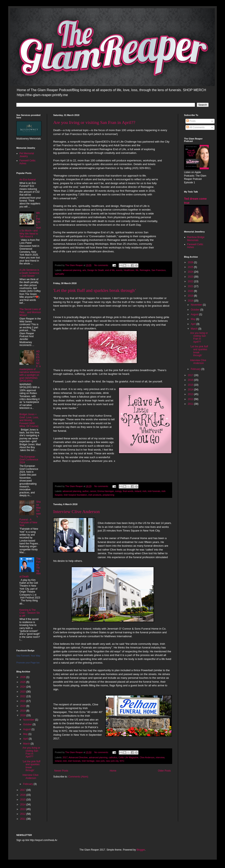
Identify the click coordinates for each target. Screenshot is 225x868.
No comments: (102, 265)
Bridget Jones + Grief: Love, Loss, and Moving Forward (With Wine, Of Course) (29, 420)
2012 (23, 814)
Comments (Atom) (78, 777)
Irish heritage (88, 761)
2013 (23, 809)
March (27, 744)
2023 (23, 692)
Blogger (141, 850)
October (28, 724)
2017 (65, 757)
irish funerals (154, 491)
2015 (23, 800)
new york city (112, 761)
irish (145, 491)
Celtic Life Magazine (128, 757)
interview (160, 757)
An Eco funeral (28, 180)
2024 (23, 687)
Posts (191, 121)
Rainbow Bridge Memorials (196, 239)
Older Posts (164, 771)
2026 (23, 677)
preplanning (108, 495)
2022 (23, 696)
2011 (23, 819)
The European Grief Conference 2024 (29, 460)
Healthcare (129, 270)
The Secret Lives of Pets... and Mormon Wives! (30, 312)
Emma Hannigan (106, 491)
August (27, 729)
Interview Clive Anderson (76, 512)
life (137, 270)
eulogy (118, 491)
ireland (138, 491)
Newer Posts (61, 771)
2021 (23, 701)
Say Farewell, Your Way (28, 656)
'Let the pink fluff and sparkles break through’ (95, 290)
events (119, 270)
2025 (23, 682)
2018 (23, 715)
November (29, 720)
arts (84, 270)
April (26, 739)
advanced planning (72, 270)
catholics (113, 757)
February (28, 784)
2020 (23, 706)
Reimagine (145, 270)
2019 (23, 711)
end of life (110, 270)
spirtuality (60, 274)
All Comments (195, 127)
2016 (23, 795)
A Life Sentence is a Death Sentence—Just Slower (29, 273)
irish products (95, 495)
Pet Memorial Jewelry (27, 155)
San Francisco (159, 270)
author (85, 491)
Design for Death (96, 270)
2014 (23, 805)
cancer (93, 491)
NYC (122, 761)
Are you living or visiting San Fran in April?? (94, 122)
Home (113, 771)
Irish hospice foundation (75, 495)
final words (128, 491)
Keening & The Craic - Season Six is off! (30, 613)
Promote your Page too (28, 663)
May (26, 734)
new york (100, 761)
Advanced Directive (78, 757)
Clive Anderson (147, 757)
